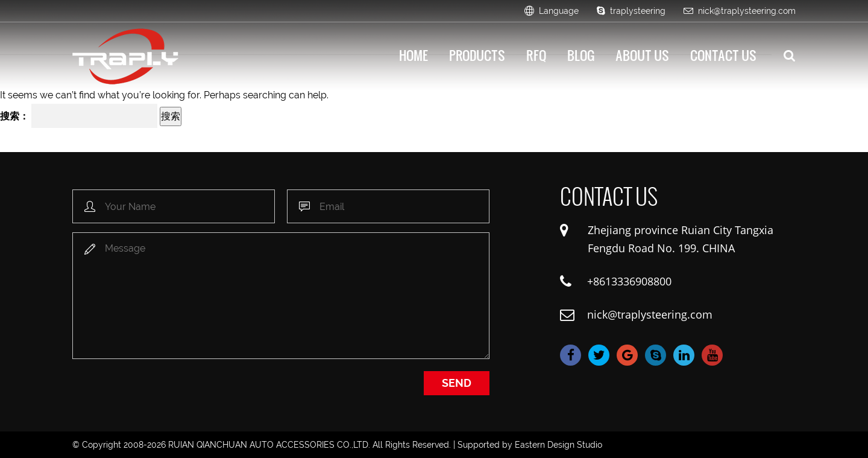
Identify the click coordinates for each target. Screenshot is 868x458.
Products (477, 55)
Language (552, 11)
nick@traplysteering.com (740, 11)
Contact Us (723, 55)
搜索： (14, 116)
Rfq (536, 55)
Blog (581, 55)
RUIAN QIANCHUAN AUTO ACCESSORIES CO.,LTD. (269, 445)
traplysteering (631, 11)
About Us (642, 55)
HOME (414, 55)
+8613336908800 (629, 281)
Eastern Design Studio (558, 445)
